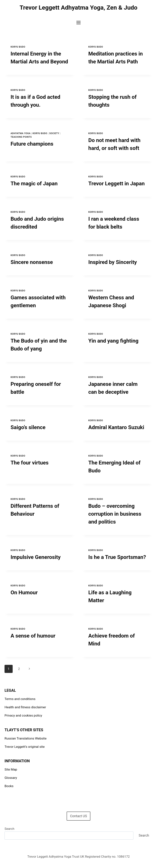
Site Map (11, 769)
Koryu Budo (18, 47)
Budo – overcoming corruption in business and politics (115, 514)
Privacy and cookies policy (23, 715)
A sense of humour (33, 636)
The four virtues (30, 463)
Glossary (11, 778)
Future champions (32, 144)
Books (9, 786)
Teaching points (21, 137)
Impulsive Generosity (36, 557)
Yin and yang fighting (113, 341)
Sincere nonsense (32, 262)
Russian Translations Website (25, 738)
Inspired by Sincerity (113, 262)
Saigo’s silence (28, 427)
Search (9, 829)
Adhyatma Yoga (21, 133)
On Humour (24, 592)
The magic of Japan (34, 184)
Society (54, 133)
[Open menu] (79, 22)
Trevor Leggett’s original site (25, 747)
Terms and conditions (20, 699)
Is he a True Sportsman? (117, 557)
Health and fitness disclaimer (25, 707)
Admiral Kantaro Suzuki (116, 427)
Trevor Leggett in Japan (117, 184)
